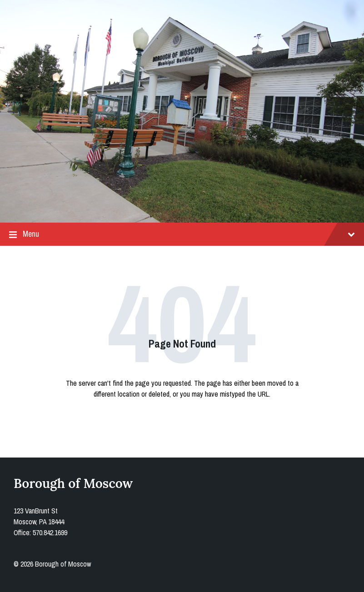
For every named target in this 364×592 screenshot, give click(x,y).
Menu (182, 234)
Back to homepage (182, 422)
